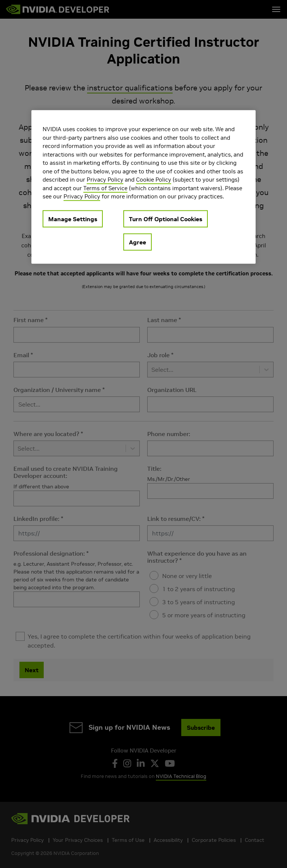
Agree (138, 242)
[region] (143, 187)
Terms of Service (105, 188)
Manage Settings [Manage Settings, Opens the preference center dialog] (73, 219)
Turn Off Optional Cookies (166, 219)
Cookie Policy (154, 180)
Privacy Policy (105, 180)
